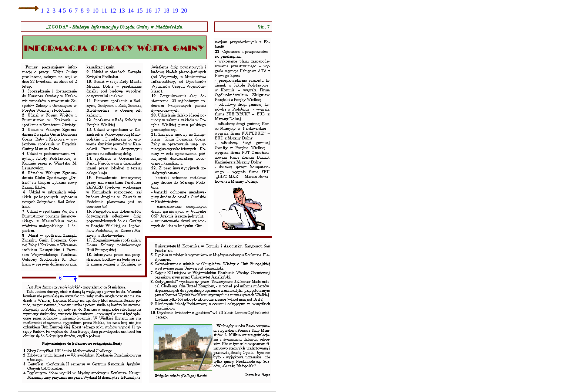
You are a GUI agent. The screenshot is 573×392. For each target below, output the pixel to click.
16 (148, 11)
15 (140, 11)
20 (184, 11)
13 (122, 11)
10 (95, 11)
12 (113, 11)
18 (166, 11)
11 (104, 11)
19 (175, 11)
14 (131, 11)
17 (157, 11)
